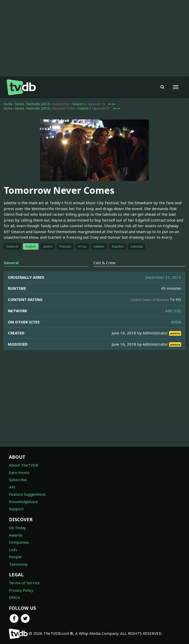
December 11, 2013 (163, 277)
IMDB (176, 322)
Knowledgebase (23, 502)
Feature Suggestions (27, 494)
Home (8, 104)
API (12, 487)
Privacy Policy (21, 590)
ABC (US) (173, 311)
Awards (16, 535)
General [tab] (11, 263)
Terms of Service (24, 583)
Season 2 (79, 104)
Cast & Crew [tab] (104, 263)
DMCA (15, 597)
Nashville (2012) (38, 104)
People (15, 557)
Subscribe (18, 480)
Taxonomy (18, 564)
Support (16, 509)
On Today (17, 528)
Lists (13, 550)
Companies (19, 542)
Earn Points (19, 472)
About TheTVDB (24, 465)
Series (20, 104)
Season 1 (84, 108)
